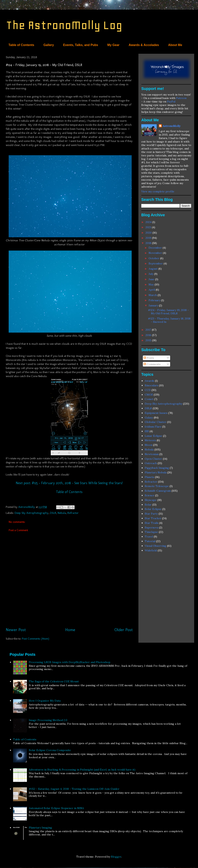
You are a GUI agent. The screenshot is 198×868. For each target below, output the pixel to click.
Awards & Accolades (144, 45)
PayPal (171, 101)
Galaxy (149, 418)
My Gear (113, 45)
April (152, 290)
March (153, 295)
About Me (175, 45)
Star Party (151, 514)
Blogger (116, 857)
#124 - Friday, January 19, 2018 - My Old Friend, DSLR (168, 312)
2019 (149, 238)
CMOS (149, 395)
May (152, 284)
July (151, 274)
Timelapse (151, 532)
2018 (149, 243)
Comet (149, 399)
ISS (147, 431)
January (154, 305)
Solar (148, 505)
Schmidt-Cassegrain (158, 491)
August (153, 269)
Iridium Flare (153, 427)
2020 (149, 233)
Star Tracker (153, 518)
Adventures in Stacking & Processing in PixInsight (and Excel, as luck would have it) (82, 770)
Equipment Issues (156, 413)
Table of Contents (21, 45)
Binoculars (151, 385)
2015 (149, 340)
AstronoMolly (171, 126)
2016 (149, 335)
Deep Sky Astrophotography (32, 513)
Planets (149, 477)
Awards (149, 381)
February (155, 300)
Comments (152, 364)
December (156, 248)
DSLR (53, 513)
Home (70, 630)
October (154, 258)
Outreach (151, 463)
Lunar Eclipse (153, 436)
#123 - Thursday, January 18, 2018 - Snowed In (169, 320)
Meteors (150, 440)
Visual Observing (156, 546)
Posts (149, 358)
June (152, 279)
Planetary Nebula (156, 472)
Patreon (181, 98)
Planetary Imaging (40, 828)
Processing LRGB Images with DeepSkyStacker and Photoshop (70, 662)
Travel (149, 537)
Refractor (73, 513)
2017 (149, 330)
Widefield (151, 550)
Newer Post (16, 630)
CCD (148, 390)
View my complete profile (158, 191)
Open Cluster (153, 459)
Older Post (124, 630)
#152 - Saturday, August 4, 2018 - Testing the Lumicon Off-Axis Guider (74, 789)
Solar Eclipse (153, 509)
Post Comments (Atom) (36, 639)
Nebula (62, 513)
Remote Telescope (157, 486)
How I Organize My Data (45, 701)
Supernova (152, 528)
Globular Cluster (156, 422)
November (156, 253)
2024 (149, 222)
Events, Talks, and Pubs (81, 45)
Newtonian (152, 454)
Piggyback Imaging (157, 468)
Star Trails (152, 523)
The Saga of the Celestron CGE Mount (54, 681)
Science (150, 495)
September (156, 263)
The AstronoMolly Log (64, 25)
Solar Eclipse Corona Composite (50, 750)
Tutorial (150, 541)
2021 (149, 227)
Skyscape (151, 500)
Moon (148, 445)
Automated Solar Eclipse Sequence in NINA (56, 808)
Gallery (49, 45)
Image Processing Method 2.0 (48, 720)
